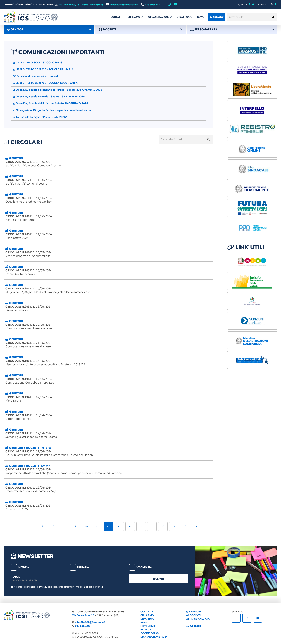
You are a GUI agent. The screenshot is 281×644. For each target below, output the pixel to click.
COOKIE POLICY (150, 633)
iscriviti (159, 579)
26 (163, 526)
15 (141, 526)
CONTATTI (147, 612)
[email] (67, 579)
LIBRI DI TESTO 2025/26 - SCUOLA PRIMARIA (43, 69)
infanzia (20, 567)
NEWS (144, 622)
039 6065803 (83, 626)
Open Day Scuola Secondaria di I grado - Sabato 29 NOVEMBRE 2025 (57, 90)
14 (130, 526)
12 (108, 526)
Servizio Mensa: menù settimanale (36, 76)
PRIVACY (146, 630)
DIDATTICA (147, 619)
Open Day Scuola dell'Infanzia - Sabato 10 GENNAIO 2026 (50, 103)
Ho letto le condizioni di (26, 587)
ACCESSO (194, 626)
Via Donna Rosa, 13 (83, 615)
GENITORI (49, 30)
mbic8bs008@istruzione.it (90, 622)
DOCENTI (140, 30)
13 (119, 526)
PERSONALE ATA (232, 30)
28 (185, 526)
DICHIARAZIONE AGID (154, 637)
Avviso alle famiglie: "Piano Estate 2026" (40, 117)
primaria (79, 567)
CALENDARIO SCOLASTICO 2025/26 (37, 63)
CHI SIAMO (147, 615)
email (16, 577)
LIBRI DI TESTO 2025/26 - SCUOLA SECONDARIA (45, 83)
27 (174, 526)
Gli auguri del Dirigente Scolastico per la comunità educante (52, 110)
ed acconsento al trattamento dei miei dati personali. (76, 587)
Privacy (43, 587)
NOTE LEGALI (148, 626)
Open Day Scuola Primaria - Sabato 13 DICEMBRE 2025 (49, 97)
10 (86, 526)
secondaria (140, 567)
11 (97, 526)
